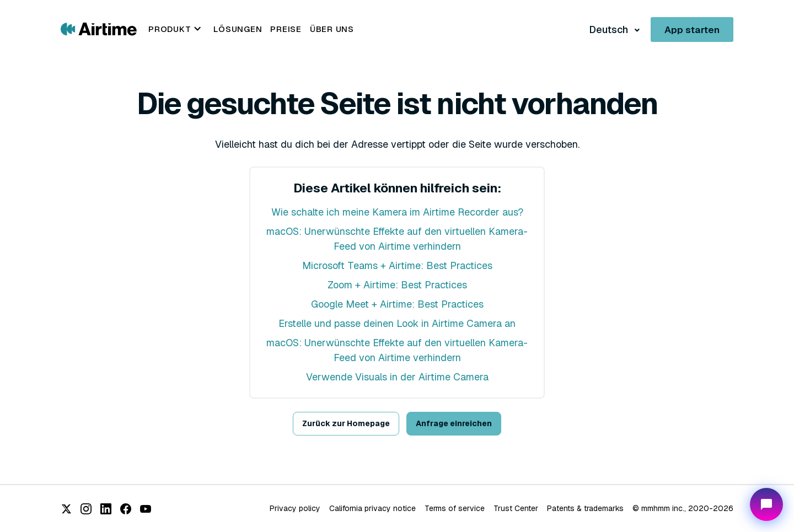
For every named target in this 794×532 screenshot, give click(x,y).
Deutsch (610, 29)
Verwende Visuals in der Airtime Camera (397, 377)
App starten (692, 30)
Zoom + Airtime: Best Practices (397, 285)
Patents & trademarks (585, 508)
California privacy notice (372, 508)
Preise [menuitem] (286, 29)
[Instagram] (86, 509)
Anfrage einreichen (454, 423)
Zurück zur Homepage (346, 423)
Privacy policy (295, 508)
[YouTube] (146, 509)
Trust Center (516, 508)
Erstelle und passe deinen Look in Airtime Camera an (397, 323)
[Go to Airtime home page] (99, 28)
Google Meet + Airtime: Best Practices (397, 304)
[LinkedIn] (106, 509)
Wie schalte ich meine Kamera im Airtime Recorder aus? (397, 212)
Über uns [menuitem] (332, 29)
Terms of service (455, 508)
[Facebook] (126, 509)
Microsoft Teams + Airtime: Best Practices (397, 265)
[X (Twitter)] (66, 509)
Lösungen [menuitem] (238, 29)
